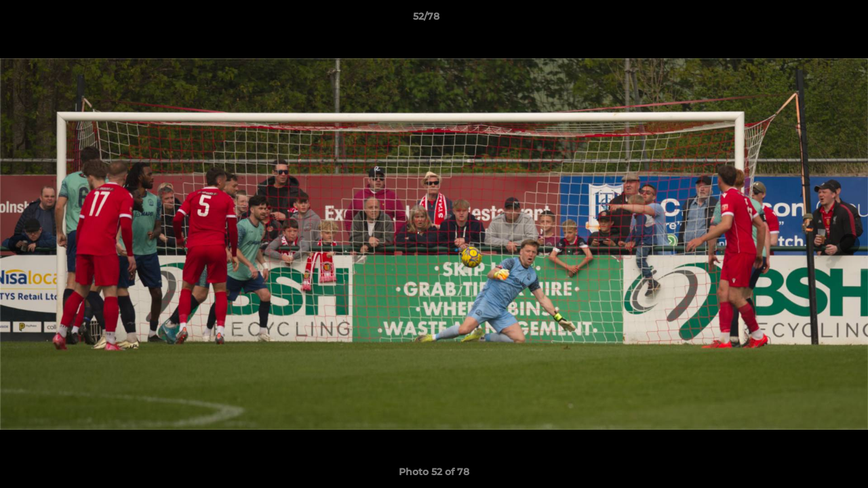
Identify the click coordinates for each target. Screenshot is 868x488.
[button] (811, 20)
